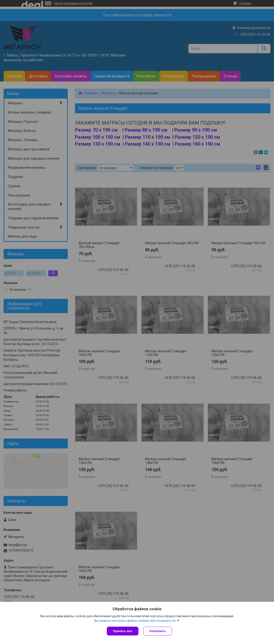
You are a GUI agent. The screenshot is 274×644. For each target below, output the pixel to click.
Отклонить (158, 631)
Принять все (123, 631)
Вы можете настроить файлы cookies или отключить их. (135, 621)
